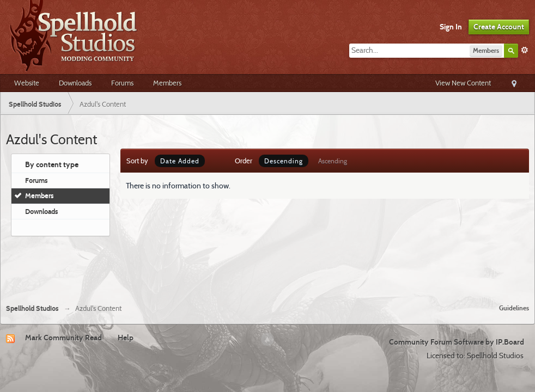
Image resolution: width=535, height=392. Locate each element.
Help (126, 338)
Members (167, 83)
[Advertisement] (267, 266)
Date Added (180, 161)
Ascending (333, 161)
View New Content (463, 83)
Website (27, 83)
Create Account (499, 27)
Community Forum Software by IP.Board (457, 342)
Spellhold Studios (32, 308)
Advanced (525, 50)
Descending (284, 161)
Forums (122, 83)
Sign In (451, 27)
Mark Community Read (63, 338)
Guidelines (514, 308)
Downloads (75, 83)
